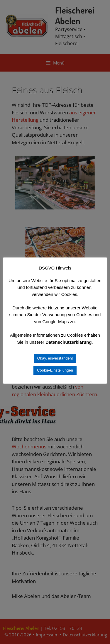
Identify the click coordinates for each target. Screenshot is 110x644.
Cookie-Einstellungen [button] (55, 370)
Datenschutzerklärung (69, 342)
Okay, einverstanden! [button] (55, 358)
